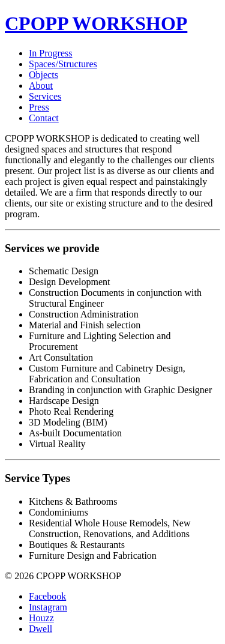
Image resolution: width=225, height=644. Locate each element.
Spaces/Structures (63, 64)
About (41, 86)
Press (39, 107)
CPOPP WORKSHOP (96, 23)
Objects (43, 75)
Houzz (41, 618)
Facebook (47, 596)
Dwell (40, 629)
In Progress (50, 53)
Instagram (48, 607)
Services (45, 96)
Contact (44, 118)
